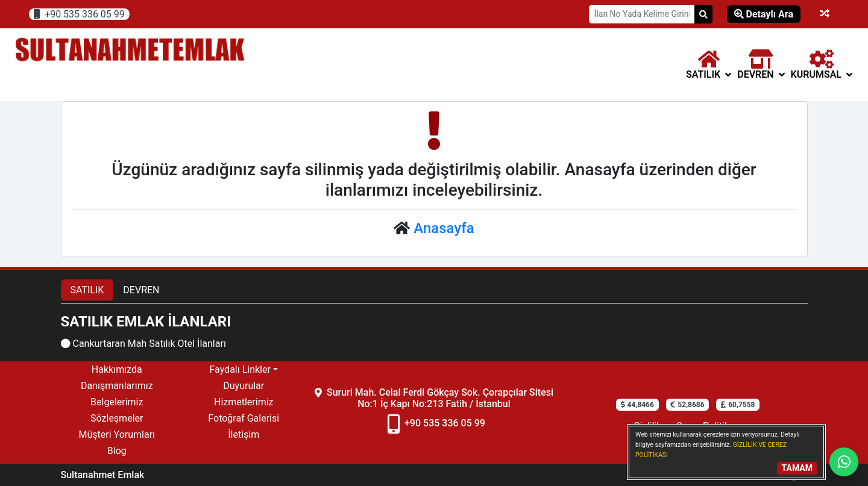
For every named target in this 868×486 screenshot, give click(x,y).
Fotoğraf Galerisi (244, 418)
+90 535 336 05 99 (79, 14)
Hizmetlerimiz (244, 402)
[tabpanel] (434, 332)
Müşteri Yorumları (117, 435)
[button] (709, 65)
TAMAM (797, 468)
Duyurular (244, 386)
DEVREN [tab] (141, 290)
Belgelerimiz (117, 402)
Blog (117, 451)
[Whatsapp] (844, 462)
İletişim (244, 435)
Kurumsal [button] (822, 65)
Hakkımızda (117, 369)
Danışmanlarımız (117, 386)
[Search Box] (642, 14)
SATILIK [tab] (87, 290)
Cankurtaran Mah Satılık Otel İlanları (143, 344)
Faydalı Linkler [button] (240, 369)
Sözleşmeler (117, 418)
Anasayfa (444, 228)
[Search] (703, 14)
